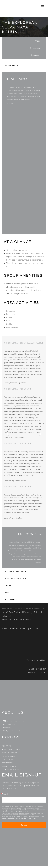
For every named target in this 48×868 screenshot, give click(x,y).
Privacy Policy (9, 768)
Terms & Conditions (12, 771)
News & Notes (9, 758)
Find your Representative (13, 733)
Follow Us (7, 729)
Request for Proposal (16, 723)
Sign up (24, 827)
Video (38, 41)
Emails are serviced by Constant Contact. (23, 819)
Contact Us (7, 761)
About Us (6, 748)
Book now (10, 103)
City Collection (10, 755)
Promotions (8, 765)
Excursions (36, 55)
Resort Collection (11, 751)
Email (5, 796)
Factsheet (36, 48)
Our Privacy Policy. (30, 820)
